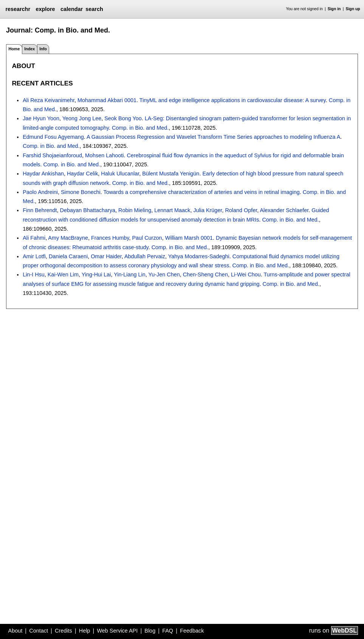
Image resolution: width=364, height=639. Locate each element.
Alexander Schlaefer (284, 210)
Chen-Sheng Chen (205, 275)
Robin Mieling (135, 210)
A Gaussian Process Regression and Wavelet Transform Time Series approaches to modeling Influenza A (213, 137)
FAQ (168, 631)
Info (43, 49)
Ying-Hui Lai (96, 275)
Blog (150, 631)
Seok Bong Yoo (123, 118)
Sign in (334, 9)
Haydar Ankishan (43, 174)
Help (85, 631)
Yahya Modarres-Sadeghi (199, 256)
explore (45, 9)
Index (29, 49)
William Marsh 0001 (189, 238)
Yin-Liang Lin (129, 275)
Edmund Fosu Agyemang (53, 137)
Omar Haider (106, 256)
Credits (64, 631)
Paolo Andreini (40, 192)
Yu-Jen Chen (164, 275)
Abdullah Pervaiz (145, 256)
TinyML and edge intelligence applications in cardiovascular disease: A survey (233, 100)
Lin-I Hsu (34, 275)
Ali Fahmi (34, 238)
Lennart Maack (172, 210)
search (94, 9)
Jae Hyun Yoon (41, 118)
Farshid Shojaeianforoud (52, 155)
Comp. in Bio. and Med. (140, 128)
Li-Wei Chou (246, 275)
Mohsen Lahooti (104, 155)
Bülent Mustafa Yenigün (171, 174)
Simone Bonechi (81, 192)
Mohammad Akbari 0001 (107, 100)
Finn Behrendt (40, 210)
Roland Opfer (241, 210)
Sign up (353, 9)
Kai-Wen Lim (63, 275)
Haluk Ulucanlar (120, 174)
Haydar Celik (82, 174)
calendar (72, 9)
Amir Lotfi (34, 256)
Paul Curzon (147, 238)
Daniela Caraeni (68, 256)
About (15, 631)
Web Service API (117, 631)
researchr (18, 9)
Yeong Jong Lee (82, 118)
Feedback (192, 631)
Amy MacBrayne (68, 238)
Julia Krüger (208, 210)
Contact (39, 631)
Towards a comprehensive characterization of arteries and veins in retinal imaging (202, 192)
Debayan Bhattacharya (88, 210)
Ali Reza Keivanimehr (49, 100)
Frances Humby (110, 238)
